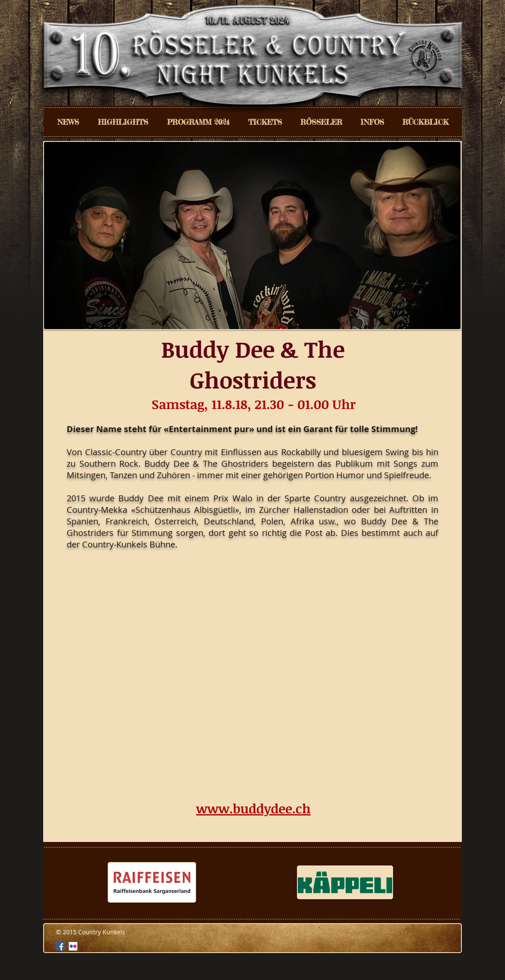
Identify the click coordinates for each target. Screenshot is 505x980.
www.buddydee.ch (253, 808)
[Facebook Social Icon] (60, 946)
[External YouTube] (254, 677)
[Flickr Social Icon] (73, 946)
